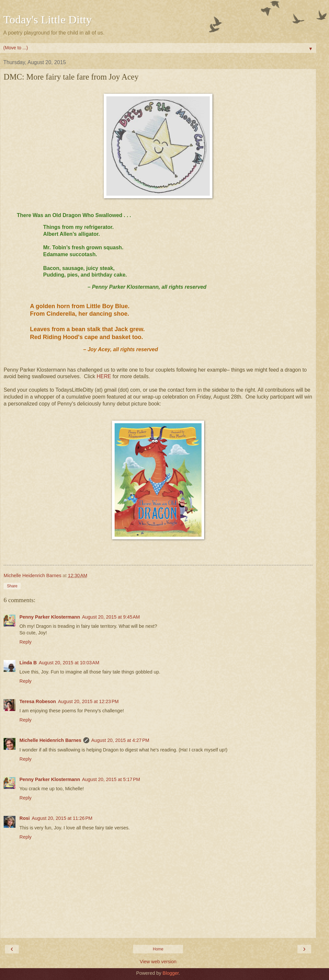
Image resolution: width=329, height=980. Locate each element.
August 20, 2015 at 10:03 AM (69, 663)
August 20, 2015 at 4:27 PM (120, 740)
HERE (104, 376)
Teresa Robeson (38, 701)
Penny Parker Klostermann (50, 617)
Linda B (28, 663)
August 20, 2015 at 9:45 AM (111, 617)
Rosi (25, 818)
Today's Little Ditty (48, 19)
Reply (26, 642)
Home (158, 949)
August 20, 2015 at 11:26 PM (62, 818)
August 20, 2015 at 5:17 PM (111, 779)
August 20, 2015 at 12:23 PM (88, 701)
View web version (158, 962)
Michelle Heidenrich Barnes (50, 740)
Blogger (171, 973)
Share (12, 586)
